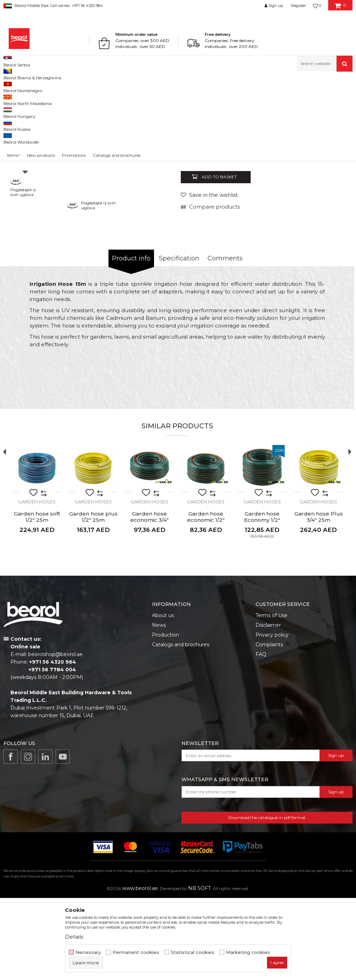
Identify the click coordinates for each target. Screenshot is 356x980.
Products (30, 86)
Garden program (61, 86)
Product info (131, 340)
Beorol (10, 86)
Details (74, 937)
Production (165, 717)
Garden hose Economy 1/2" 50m (262, 602)
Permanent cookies (136, 952)
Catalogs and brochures (181, 727)
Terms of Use (272, 697)
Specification (179, 340)
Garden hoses (136, 86)
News (159, 707)
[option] (25, 175)
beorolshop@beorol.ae (55, 736)
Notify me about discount (322, 230)
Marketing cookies (248, 952)
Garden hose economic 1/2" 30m (206, 602)
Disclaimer (268, 707)
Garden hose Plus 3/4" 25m (319, 599)
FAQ (261, 736)
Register (298, 6)
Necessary (88, 952)
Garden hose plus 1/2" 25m (93, 599)
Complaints (269, 727)
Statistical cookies (193, 952)
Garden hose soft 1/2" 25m (37, 599)
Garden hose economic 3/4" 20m (149, 602)
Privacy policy (272, 717)
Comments (225, 340)
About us (163, 697)
